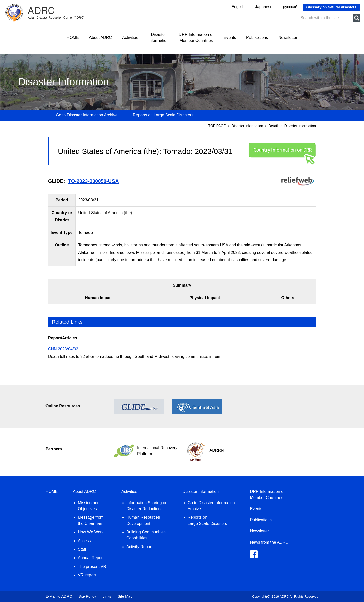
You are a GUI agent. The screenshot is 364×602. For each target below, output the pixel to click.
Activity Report (139, 547)
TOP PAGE (217, 126)
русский (290, 7)
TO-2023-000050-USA (93, 181)
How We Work (91, 532)
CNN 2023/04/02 (63, 349)
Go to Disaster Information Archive (87, 115)
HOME (73, 38)
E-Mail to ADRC (59, 596)
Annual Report (91, 558)
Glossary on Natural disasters (331, 7)
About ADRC (100, 38)
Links (107, 596)
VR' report (87, 575)
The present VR (92, 566)
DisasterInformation (158, 38)
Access (84, 541)
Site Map (125, 596)
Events (230, 38)
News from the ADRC (269, 542)
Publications (257, 38)
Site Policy (87, 596)
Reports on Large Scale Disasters (163, 115)
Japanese (264, 7)
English (238, 7)
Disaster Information (248, 126)
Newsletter (288, 38)
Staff (82, 549)
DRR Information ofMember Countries (196, 38)
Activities (130, 38)
